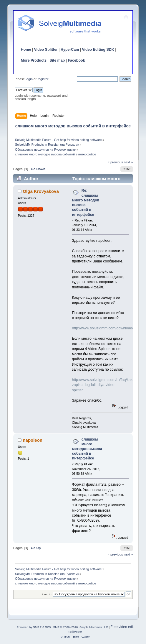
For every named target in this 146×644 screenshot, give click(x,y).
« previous (115, 162)
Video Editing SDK (98, 50)
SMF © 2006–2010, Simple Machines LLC (81, 627)
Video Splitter (46, 50)
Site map (57, 60)
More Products (34, 60)
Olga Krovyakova (41, 191)
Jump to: (47, 594)
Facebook (76, 60)
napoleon (33, 440)
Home (26, 50)
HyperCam (70, 50)
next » (128, 162)
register (43, 79)
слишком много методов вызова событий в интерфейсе (87, 449)
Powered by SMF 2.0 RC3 (34, 627)
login (29, 79)
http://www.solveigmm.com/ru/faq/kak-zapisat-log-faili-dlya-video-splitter (103, 385)
